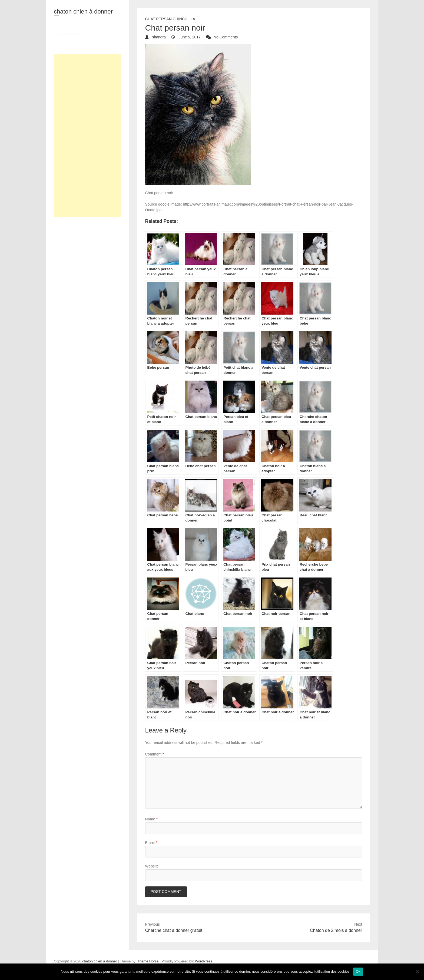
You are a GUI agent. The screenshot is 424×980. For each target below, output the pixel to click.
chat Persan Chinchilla (170, 19)
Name (152, 819)
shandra (158, 37)
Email (151, 843)
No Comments (226, 37)
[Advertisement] (87, 136)
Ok (358, 971)
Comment (155, 754)
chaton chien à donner (83, 11)
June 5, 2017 (189, 37)
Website (152, 866)
